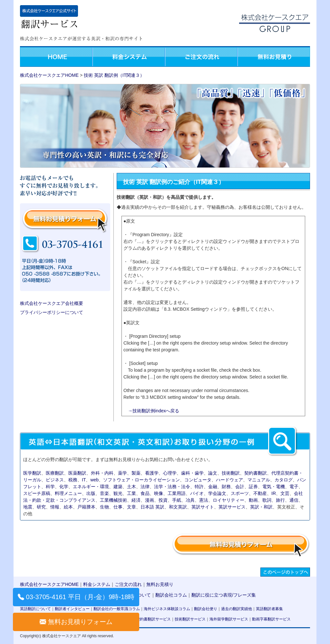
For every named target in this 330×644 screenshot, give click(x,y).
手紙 (177, 500)
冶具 (190, 500)
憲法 (204, 500)
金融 (213, 487)
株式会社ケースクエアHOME (49, 75)
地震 (28, 507)
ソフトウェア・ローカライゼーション (141, 480)
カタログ (284, 480)
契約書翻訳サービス (153, 619)
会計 (240, 487)
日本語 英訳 (152, 507)
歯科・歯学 (192, 473)
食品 (145, 493)
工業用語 (177, 493)
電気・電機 (274, 487)
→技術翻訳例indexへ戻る (154, 411)
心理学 (170, 473)
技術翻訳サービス (190, 619)
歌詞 (267, 500)
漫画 (150, 500)
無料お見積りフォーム (80, 622)
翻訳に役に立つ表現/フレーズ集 (224, 595)
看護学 (152, 473)
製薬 (136, 473)
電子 (294, 487)
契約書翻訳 (256, 473)
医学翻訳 (32, 473)
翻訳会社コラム (171, 595)
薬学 (122, 473)
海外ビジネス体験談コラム (167, 609)
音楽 (104, 493)
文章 (131, 507)
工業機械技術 (113, 500)
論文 (213, 473)
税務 (73, 480)
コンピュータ (198, 480)
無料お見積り (160, 584)
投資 (163, 500)
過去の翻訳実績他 (237, 609)
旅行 (280, 500)
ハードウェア (229, 480)
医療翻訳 (55, 473)
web (94, 480)
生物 (104, 507)
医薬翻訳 (77, 473)
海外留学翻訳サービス (229, 619)
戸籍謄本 (86, 507)
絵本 (68, 507)
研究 (41, 507)
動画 (253, 500)
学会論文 (217, 493)
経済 (136, 500)
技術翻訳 (231, 473)
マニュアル (259, 480)
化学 (64, 487)
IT (84, 480)
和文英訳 (178, 507)
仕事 (118, 507)
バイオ (197, 493)
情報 (55, 507)
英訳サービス (232, 507)
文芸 (285, 493)
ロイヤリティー (228, 500)
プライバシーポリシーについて (52, 312)
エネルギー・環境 (91, 487)
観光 (118, 493)
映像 (159, 493)
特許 (199, 487)
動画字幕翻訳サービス (271, 619)
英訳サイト (203, 507)
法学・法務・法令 (172, 487)
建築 (118, 487)
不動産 (260, 493)
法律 (145, 487)
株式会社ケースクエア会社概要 (52, 303)
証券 (253, 487)
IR (274, 493)
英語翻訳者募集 (269, 609)
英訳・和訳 (261, 507)
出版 (91, 493)
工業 (131, 493)
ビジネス (55, 480)
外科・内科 (102, 473)
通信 (294, 500)
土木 (131, 487)
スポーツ (240, 493)
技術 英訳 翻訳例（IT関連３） (114, 75)
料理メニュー (68, 493)
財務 (226, 487)
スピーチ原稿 (37, 493)
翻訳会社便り (206, 609)
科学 (50, 487)
